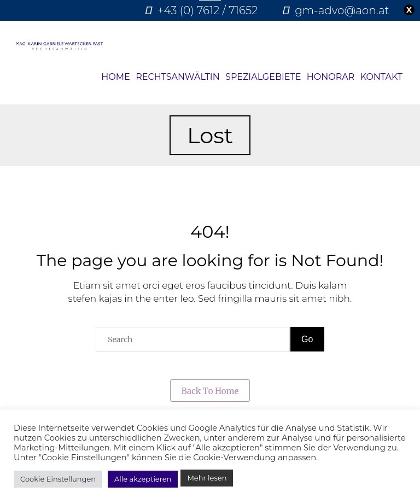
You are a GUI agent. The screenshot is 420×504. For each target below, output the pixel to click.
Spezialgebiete (263, 77)
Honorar (331, 77)
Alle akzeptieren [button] (143, 479)
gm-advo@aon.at (342, 10)
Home (115, 77)
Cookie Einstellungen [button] (58, 479)
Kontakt (381, 77)
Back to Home (210, 391)
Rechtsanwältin (178, 77)
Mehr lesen (207, 478)
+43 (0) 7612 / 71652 (208, 10)
